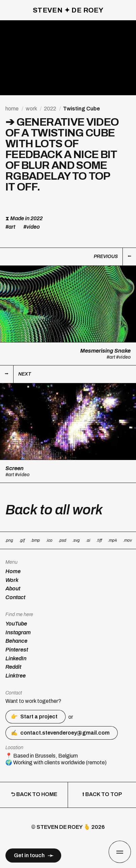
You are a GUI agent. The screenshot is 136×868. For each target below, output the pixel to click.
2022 (50, 109)
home (12, 109)
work (31, 109)
